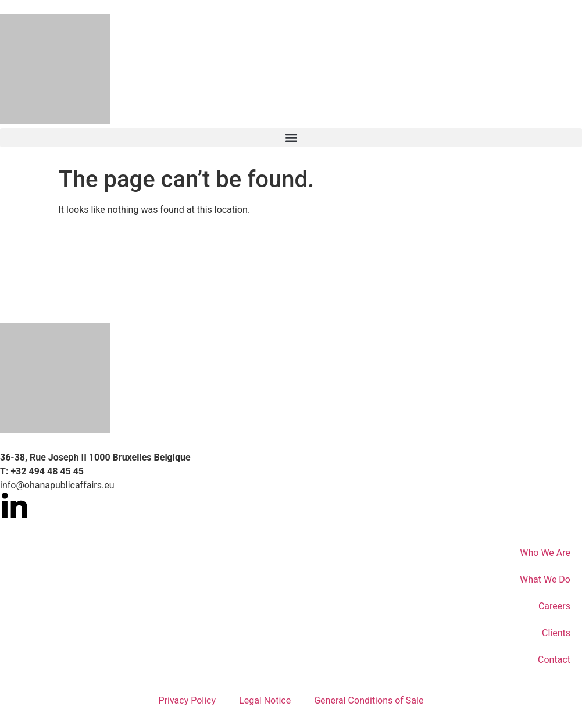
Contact (554, 660)
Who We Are (545, 553)
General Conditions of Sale (369, 700)
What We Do (545, 579)
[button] (291, 138)
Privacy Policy (188, 700)
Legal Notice (265, 700)
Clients (556, 633)
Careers (554, 606)
